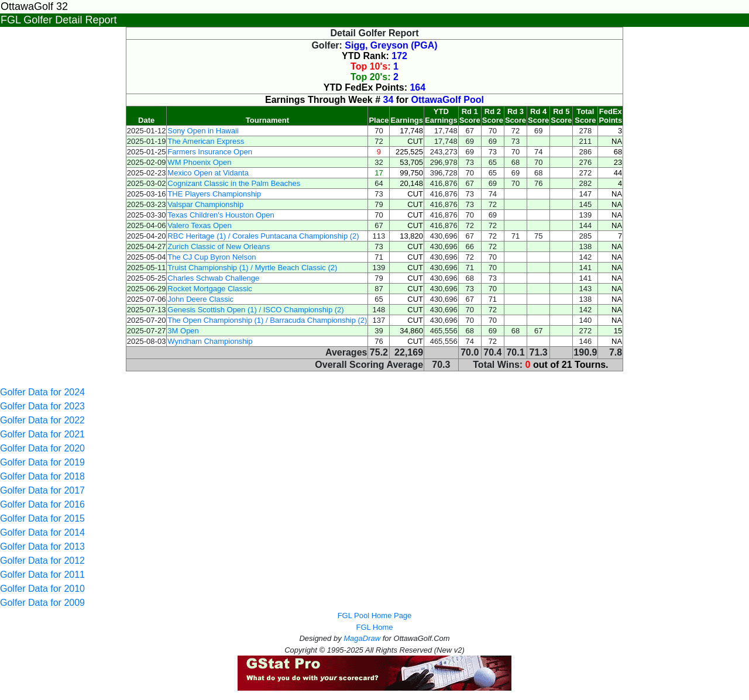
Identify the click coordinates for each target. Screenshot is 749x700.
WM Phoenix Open (199, 162)
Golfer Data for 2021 (42, 434)
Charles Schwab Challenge (213, 278)
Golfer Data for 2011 (42, 575)
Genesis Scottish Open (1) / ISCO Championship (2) (255, 310)
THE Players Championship (214, 194)
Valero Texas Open (199, 225)
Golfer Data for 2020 (42, 448)
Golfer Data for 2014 (42, 532)
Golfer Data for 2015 (42, 518)
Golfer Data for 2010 (42, 589)
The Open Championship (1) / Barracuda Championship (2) (267, 320)
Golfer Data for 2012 (42, 561)
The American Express (206, 141)
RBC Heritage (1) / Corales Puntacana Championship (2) (263, 236)
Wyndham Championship (210, 341)
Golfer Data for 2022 (42, 420)
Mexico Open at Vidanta (208, 173)
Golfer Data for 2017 (42, 490)
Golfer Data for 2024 (42, 392)
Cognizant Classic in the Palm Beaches (234, 183)
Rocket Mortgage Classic (210, 289)
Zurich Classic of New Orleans (219, 246)
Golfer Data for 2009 (42, 603)
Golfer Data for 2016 (42, 504)
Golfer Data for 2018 (42, 476)
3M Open (183, 331)
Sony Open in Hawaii (203, 131)
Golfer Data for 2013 (42, 546)
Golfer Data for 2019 (42, 462)
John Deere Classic (200, 299)
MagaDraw (362, 638)
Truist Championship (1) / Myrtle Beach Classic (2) (252, 268)
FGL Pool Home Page (375, 615)
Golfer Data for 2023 (42, 406)
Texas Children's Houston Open (221, 215)
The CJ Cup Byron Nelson (212, 257)
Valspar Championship (205, 204)
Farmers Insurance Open (210, 152)
